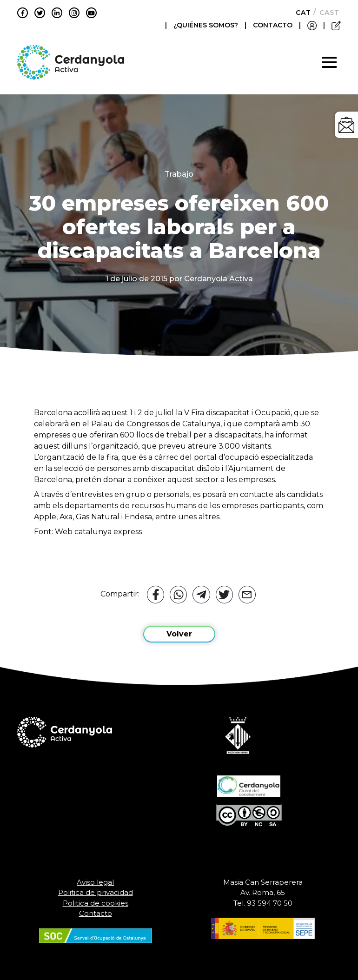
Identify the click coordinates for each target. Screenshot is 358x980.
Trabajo (179, 174)
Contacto (96, 913)
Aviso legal (95, 882)
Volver (179, 634)
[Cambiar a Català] (301, 13)
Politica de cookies (96, 903)
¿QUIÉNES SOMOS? (207, 25)
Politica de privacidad (96, 892)
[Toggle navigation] (329, 62)
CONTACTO (273, 25)
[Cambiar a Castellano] (327, 13)
